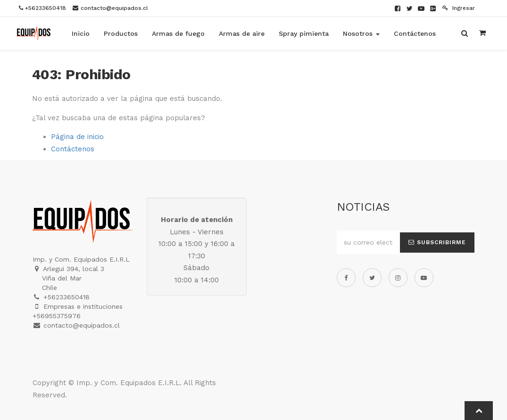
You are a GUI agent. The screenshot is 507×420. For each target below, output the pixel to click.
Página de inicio (77, 137)
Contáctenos (73, 149)
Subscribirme (437, 242)
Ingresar (459, 8)
